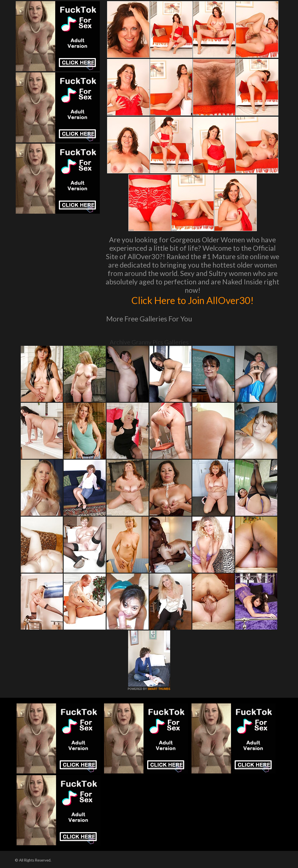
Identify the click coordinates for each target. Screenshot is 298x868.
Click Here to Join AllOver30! (193, 300)
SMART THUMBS (159, 689)
